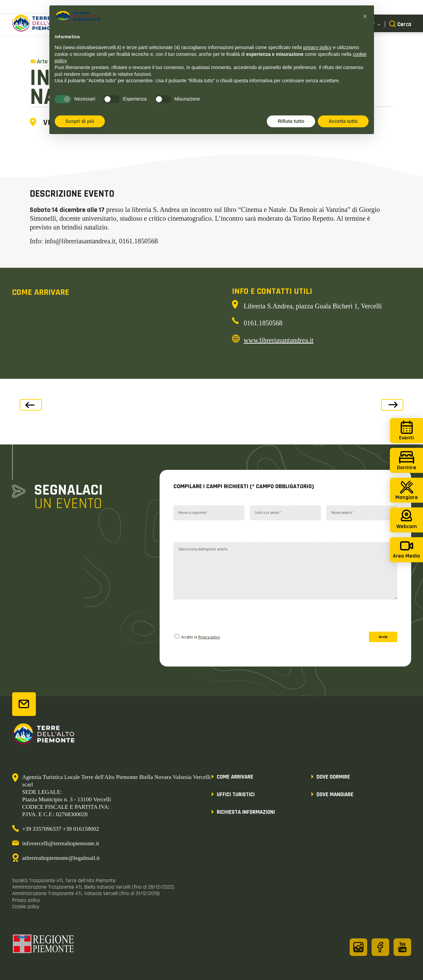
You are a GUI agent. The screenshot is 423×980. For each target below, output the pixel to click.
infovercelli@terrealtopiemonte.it (61, 843)
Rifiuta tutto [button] (291, 121)
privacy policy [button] (318, 47)
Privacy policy (209, 637)
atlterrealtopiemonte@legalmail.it (61, 858)
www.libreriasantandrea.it (279, 340)
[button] (365, 16)
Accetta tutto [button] (343, 121)
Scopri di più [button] (80, 121)
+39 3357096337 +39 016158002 (61, 829)
